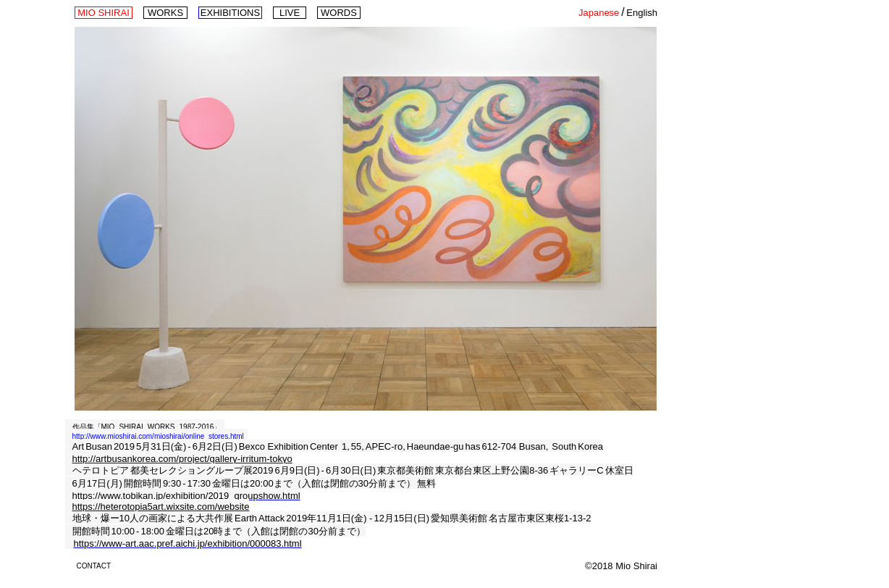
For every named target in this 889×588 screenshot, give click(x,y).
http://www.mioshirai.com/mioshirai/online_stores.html (158, 436)
